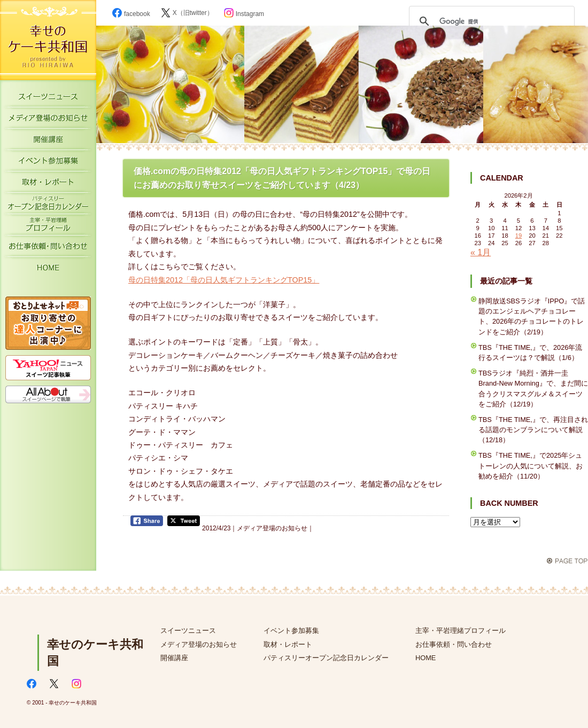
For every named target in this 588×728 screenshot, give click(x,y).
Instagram (244, 14)
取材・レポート (48, 184)
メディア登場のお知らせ (48, 120)
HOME (48, 270)
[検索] (490, 21)
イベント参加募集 (48, 163)
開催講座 (48, 142)
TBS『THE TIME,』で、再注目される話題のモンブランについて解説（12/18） (533, 430)
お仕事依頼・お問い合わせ (48, 248)
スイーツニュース (48, 99)
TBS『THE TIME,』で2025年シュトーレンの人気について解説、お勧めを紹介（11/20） (531, 465)
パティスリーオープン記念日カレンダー (48, 206)
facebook (131, 14)
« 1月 (481, 252)
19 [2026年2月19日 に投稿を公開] (519, 236)
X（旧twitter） (187, 13)
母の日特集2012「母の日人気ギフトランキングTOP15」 (224, 280)
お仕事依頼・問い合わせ (454, 644)
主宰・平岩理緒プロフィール (48, 227)
